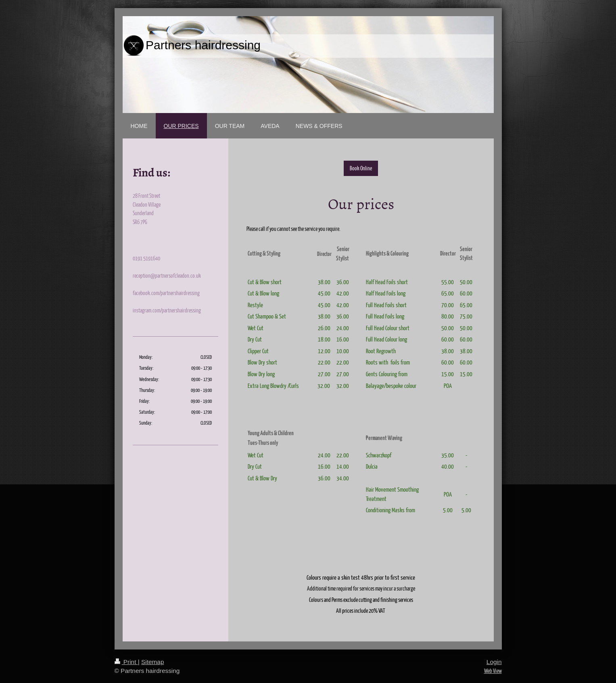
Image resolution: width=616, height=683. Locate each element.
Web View (493, 670)
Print (126, 662)
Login (494, 662)
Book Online (361, 168)
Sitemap (152, 662)
